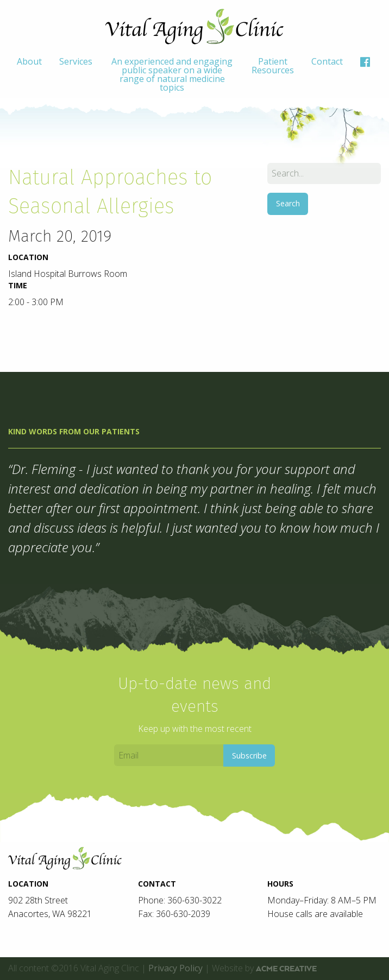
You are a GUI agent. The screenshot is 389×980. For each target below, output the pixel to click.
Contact (327, 61)
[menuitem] (29, 74)
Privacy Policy (175, 968)
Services (76, 61)
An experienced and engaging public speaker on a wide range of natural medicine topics (172, 74)
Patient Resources (273, 66)
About (29, 61)
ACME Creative (286, 969)
